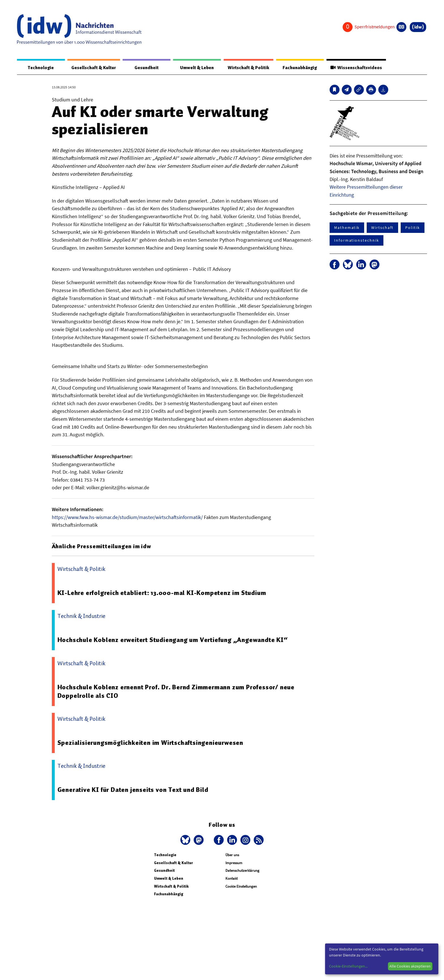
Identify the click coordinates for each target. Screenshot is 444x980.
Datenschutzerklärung (242, 871)
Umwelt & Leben (196, 68)
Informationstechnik (357, 241)
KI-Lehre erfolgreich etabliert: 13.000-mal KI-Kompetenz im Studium (162, 593)
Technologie (40, 68)
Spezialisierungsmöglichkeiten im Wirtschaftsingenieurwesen (151, 743)
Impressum (234, 863)
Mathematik (347, 228)
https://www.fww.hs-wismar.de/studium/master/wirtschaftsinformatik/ (127, 517)
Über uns (232, 855)
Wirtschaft (382, 228)
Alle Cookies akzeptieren (410, 966)
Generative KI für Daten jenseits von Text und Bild (134, 790)
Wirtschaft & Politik (248, 68)
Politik (412, 228)
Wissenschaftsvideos (356, 68)
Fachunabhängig (299, 68)
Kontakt (231, 879)
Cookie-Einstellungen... (348, 966)
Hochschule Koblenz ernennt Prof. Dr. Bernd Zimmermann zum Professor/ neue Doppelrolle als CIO (177, 692)
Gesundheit (147, 68)
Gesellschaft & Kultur (94, 68)
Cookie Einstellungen (241, 887)
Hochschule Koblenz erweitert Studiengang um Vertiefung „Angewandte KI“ (173, 640)
